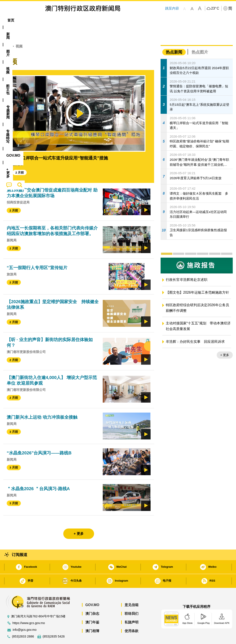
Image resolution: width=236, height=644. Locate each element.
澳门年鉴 (92, 609)
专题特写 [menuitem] (119, 20)
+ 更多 (225, 342)
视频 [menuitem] (59, 20)
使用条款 (132, 618)
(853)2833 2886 (23, 623)
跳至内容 (172, 8)
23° (215, 8)
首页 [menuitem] (11, 20)
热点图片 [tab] (200, 39)
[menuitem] (27, 20)
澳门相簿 (92, 618)
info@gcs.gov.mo (24, 617)
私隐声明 (132, 609)
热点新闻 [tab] (174, 39)
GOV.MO (92, 592)
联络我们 (132, 600)
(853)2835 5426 (54, 623)
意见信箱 (132, 592)
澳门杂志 (92, 600)
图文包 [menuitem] (76, 20)
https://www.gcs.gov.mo (29, 610)
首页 (7, 33)
